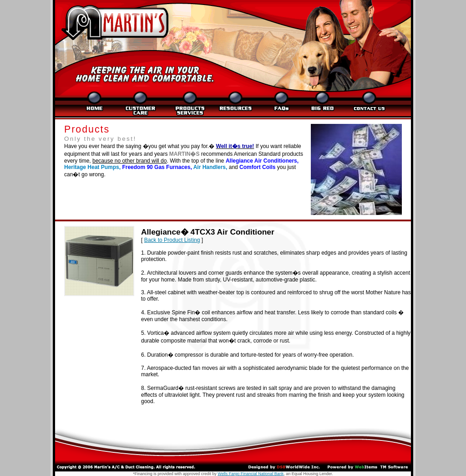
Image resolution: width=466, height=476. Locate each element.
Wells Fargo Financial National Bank (251, 474)
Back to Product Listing (172, 240)
